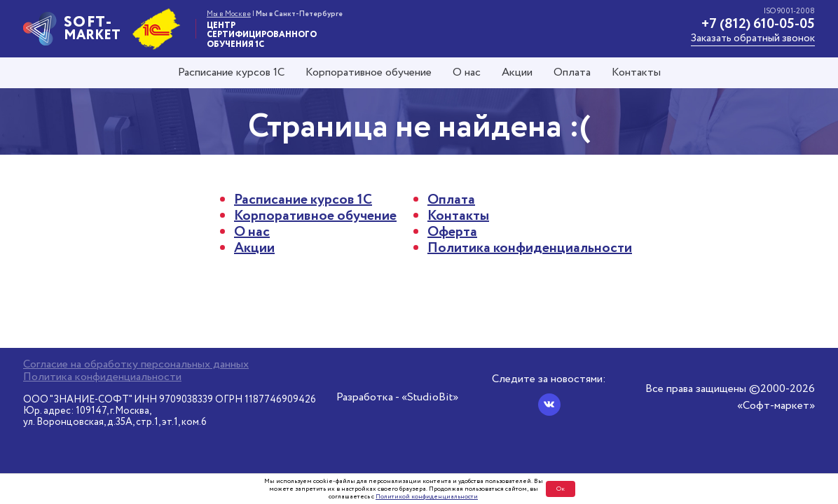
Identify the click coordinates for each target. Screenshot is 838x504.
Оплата (572, 73)
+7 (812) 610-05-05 (758, 24)
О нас (467, 73)
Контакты (636, 73)
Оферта (452, 232)
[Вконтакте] (549, 405)
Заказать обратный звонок (753, 38)
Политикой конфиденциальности (427, 497)
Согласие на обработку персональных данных (136, 365)
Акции (517, 73)
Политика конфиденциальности (530, 248)
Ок (561, 489)
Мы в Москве (229, 14)
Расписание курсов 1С (231, 73)
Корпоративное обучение (369, 73)
